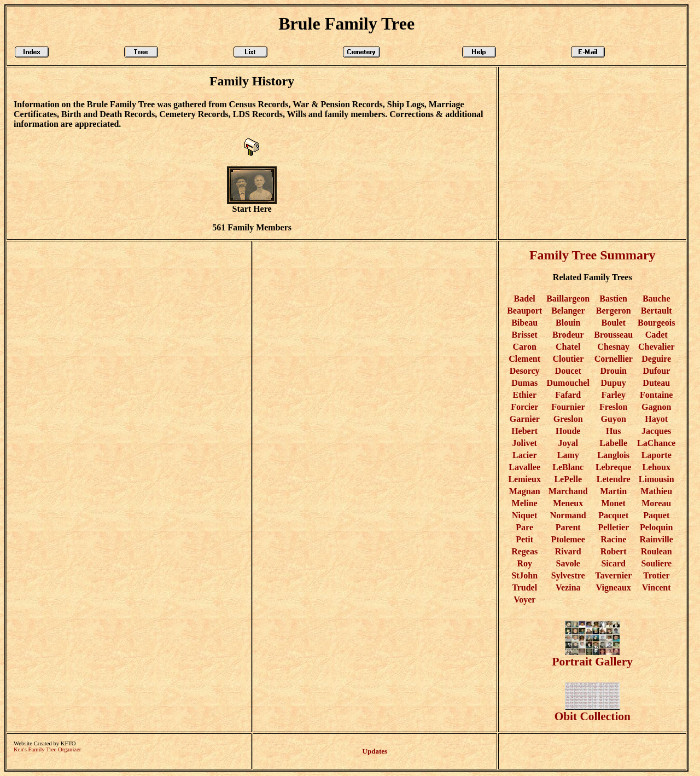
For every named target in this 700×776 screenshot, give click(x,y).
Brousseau (613, 335)
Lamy (568, 455)
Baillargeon (568, 299)
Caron (525, 347)
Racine (613, 539)
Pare (524, 527)
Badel (525, 299)
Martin (613, 491)
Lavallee (524, 467)
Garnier (525, 419)
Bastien (613, 299)
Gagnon (656, 407)
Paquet (656, 515)
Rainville (657, 539)
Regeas (524, 551)
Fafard (568, 395)
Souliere (656, 563)
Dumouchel (568, 383)
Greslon (568, 419)
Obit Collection (593, 711)
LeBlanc (568, 467)
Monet (613, 503)
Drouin (613, 371)
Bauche (657, 299)
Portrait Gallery (593, 656)
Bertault (657, 311)
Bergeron (614, 311)
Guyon (614, 419)
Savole (568, 563)
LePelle (568, 479)
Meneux (568, 503)
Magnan (525, 491)
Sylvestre (568, 575)
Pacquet (613, 515)
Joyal (568, 443)
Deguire (656, 359)
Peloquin (656, 527)
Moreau (656, 503)
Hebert (524, 431)
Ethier (525, 395)
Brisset (525, 335)
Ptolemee (568, 539)
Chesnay (613, 347)
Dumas (524, 383)
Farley (613, 395)
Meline (525, 503)
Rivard (568, 551)
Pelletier (613, 527)
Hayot (656, 419)
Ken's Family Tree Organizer (47, 749)
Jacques (656, 431)
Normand (568, 515)
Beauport (524, 311)
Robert (614, 551)
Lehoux (656, 467)
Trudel (524, 587)
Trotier (656, 575)
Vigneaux (614, 587)
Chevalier (656, 347)
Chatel (568, 347)
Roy (524, 563)
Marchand (568, 491)
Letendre (614, 479)
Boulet (613, 323)
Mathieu (656, 491)
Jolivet (524, 443)
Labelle (613, 443)
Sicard (613, 563)
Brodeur (568, 335)
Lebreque (613, 467)
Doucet (568, 371)
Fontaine (656, 395)
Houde (568, 431)
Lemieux (524, 479)
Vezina (568, 587)
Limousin (657, 479)
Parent (568, 527)
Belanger (568, 311)
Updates (375, 751)
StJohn (524, 575)
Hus (614, 431)
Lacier (524, 455)
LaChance (656, 443)
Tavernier (613, 575)
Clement (524, 359)
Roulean (657, 551)
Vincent (657, 587)
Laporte (657, 455)
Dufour (656, 371)
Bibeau (524, 323)
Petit (524, 539)
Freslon (613, 407)
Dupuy (614, 383)
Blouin (568, 323)
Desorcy (525, 371)
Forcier (524, 407)
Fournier (568, 407)
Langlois (613, 455)
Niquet (524, 515)
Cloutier (568, 359)
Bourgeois (656, 323)
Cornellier (614, 359)
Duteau (656, 383)
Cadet (657, 335)
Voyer (524, 600)
